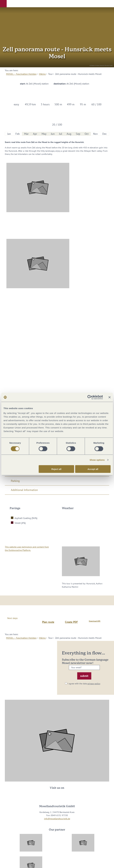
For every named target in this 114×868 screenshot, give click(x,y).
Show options (97, 460)
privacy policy (94, 684)
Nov (95, 134)
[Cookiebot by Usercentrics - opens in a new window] (90, 397)
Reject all (56, 469)
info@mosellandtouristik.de (57, 819)
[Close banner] (109, 397)
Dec (105, 134)
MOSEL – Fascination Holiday (21, 74)
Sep (78, 134)
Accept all (93, 469)
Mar (26, 134)
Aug (69, 134)
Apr (35, 134)
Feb (18, 134)
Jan (9, 134)
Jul (61, 134)
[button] (3, 4)
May (44, 134)
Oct (87, 134)
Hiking (42, 74)
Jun (53, 134)
